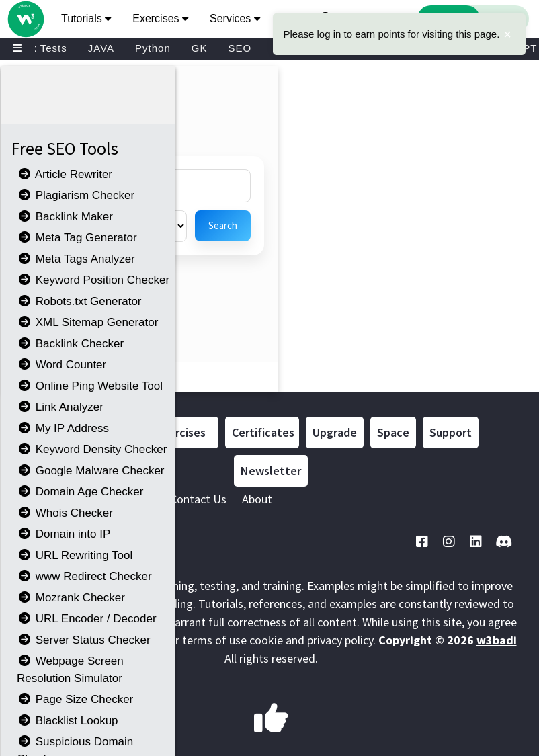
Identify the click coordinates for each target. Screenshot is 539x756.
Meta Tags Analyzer (76, 259)
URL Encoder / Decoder (87, 619)
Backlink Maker (65, 217)
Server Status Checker (84, 640)
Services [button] (235, 18)
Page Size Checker (75, 699)
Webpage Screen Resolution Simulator (70, 670)
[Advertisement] (255, 110)
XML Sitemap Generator (87, 322)
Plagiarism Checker (76, 195)
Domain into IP (64, 534)
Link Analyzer (60, 407)
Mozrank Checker (71, 598)
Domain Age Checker (80, 492)
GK (200, 48)
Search (223, 225)
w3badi (497, 640)
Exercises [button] (160, 18)
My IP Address (63, 428)
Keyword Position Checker (93, 280)
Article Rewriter (65, 174)
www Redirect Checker (84, 576)
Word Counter (61, 365)
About (257, 499)
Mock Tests (39, 48)
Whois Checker (65, 513)
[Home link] (25, 5)
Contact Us (198, 499)
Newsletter (271, 471)
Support (451, 432)
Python (153, 48)
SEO (240, 48)
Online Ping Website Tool (90, 386)
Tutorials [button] (86, 18)
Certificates (263, 432)
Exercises (181, 432)
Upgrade (335, 432)
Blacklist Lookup (68, 721)
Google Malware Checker (91, 471)
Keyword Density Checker (92, 449)
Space (393, 432)
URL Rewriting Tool (75, 555)
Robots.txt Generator (79, 301)
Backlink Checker (70, 344)
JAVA (101, 48)
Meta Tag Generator (77, 238)
